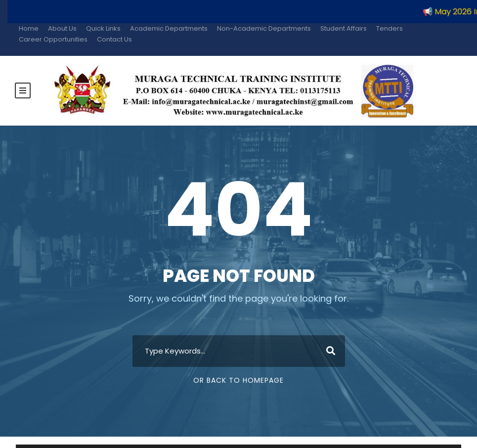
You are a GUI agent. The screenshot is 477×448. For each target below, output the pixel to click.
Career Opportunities (53, 39)
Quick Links (103, 28)
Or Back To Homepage (238, 379)
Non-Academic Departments (264, 28)
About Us (62, 28)
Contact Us (114, 39)
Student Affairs (344, 28)
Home (29, 28)
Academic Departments (169, 28)
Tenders (390, 28)
